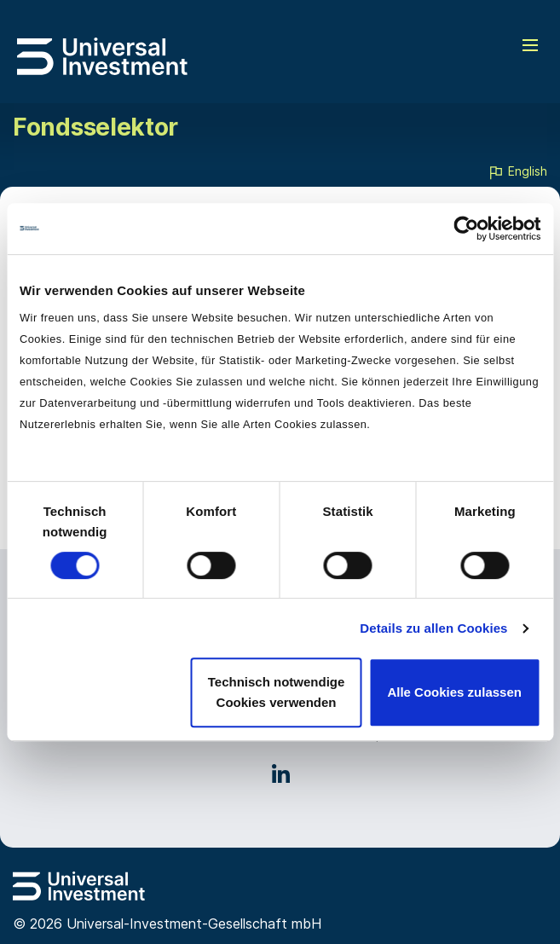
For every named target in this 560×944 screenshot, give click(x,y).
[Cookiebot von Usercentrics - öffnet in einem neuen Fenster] (466, 229)
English (517, 172)
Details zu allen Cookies (433, 628)
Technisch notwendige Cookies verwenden (277, 692)
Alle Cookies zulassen (454, 692)
